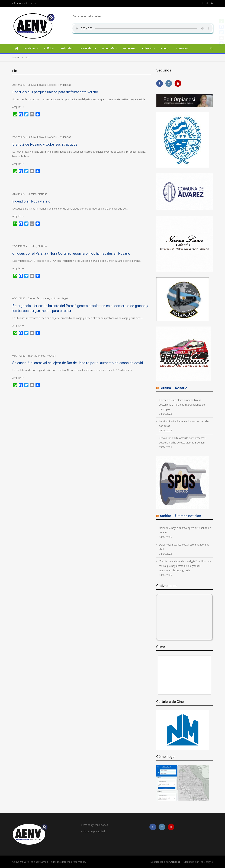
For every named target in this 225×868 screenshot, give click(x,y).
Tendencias (65, 85)
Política (49, 48)
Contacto (182, 48)
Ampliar (17, 107)
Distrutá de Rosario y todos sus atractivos (45, 144)
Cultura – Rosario (173, 388)
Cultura (147, 48)
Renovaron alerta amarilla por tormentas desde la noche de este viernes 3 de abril (182, 440)
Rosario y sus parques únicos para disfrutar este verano (55, 92)
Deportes (129, 48)
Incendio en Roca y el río (31, 201)
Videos (165, 48)
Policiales (67, 48)
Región (65, 298)
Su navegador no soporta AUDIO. (143, 28)
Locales (41, 85)
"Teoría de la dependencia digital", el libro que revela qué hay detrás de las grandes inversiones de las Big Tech (185, 566)
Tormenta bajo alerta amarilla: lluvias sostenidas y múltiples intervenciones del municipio (182, 405)
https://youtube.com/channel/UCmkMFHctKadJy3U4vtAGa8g (212, 3)
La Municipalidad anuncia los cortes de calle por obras (184, 424)
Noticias (30, 48)
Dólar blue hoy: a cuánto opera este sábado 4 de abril (185, 530)
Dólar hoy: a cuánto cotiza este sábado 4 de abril (184, 547)
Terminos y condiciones (94, 825)
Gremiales (86, 48)
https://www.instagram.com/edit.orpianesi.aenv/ (207, 3)
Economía (108, 48)
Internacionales (36, 356)
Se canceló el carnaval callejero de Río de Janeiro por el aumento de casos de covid (78, 363)
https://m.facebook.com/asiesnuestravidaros (203, 3)
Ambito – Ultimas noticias (180, 516)
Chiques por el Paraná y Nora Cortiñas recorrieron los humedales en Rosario (71, 253)
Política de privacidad (93, 831)
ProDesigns (206, 862)
